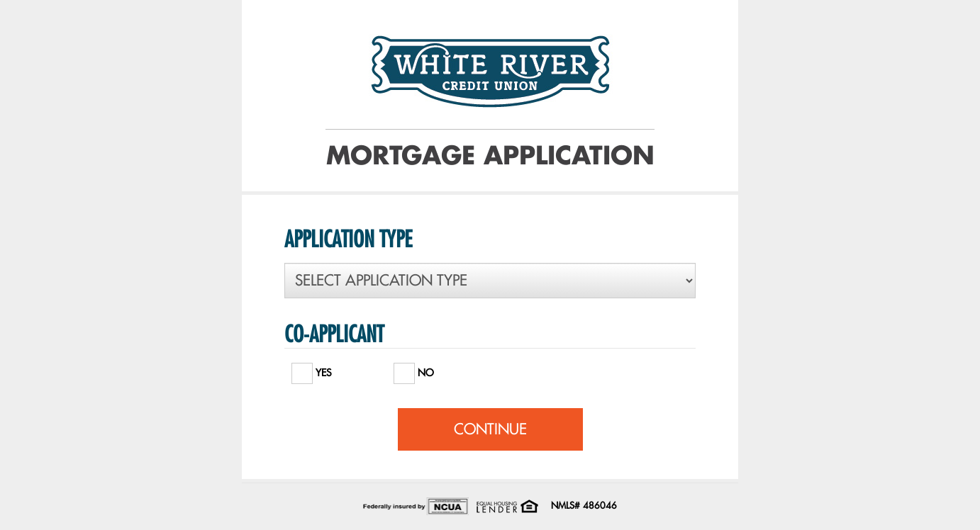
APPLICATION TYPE (348, 239)
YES (312, 370)
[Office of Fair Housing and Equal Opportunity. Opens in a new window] (507, 505)
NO (414, 370)
